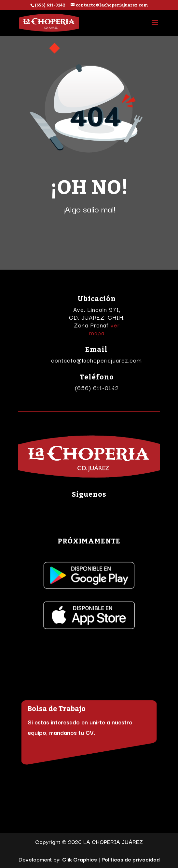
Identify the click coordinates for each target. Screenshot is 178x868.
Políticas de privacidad (131, 859)
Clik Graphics (80, 859)
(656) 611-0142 (97, 388)
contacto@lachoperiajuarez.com (96, 360)
